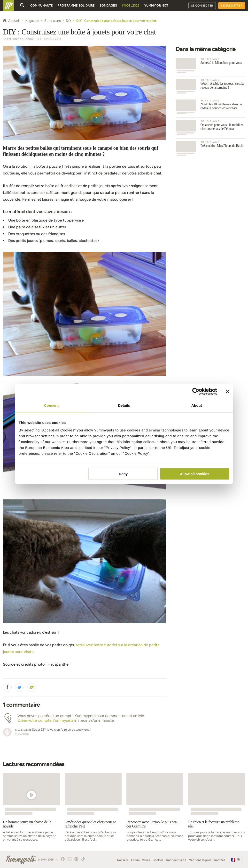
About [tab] (197, 405)
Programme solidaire (76, 5)
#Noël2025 (131, 5)
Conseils (123, 860)
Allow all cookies (195, 474)
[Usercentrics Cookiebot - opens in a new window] (196, 391)
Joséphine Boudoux (18, 39)
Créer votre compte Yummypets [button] (45, 720)
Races (146, 860)
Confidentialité (176, 860)
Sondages (108, 5)
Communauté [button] (42, 5)
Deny (123, 474)
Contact (219, 860)
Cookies (158, 860)
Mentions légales (200, 860)
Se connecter (202, 6)
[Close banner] (228, 391)
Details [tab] (124, 405)
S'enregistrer (232, 6)
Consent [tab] (51, 405)
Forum (135, 860)
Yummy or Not (156, 5)
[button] (7, 687)
